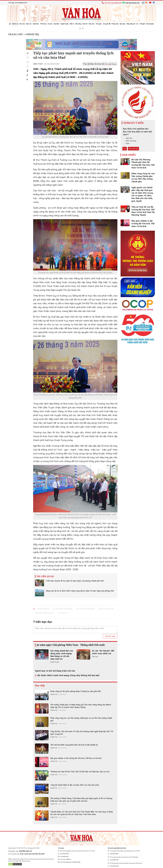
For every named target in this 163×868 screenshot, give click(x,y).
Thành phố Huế (43, 609)
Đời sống (78, 24)
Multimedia (150, 24)
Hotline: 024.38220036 (112, 3)
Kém (127, 143)
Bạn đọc (122, 24)
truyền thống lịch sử (45, 613)
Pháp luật (115, 24)
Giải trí (72, 24)
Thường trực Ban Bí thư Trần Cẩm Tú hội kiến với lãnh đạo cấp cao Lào (80, 771)
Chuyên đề (107, 24)
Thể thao (43, 24)
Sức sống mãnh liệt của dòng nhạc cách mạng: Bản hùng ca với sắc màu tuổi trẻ (62, 655)
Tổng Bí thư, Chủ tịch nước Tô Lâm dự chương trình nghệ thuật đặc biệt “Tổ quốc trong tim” (82, 733)
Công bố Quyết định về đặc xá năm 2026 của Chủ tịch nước (75, 785)
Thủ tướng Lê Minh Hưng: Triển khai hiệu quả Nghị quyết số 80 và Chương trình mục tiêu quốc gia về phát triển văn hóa (81, 800)
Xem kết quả (133, 149)
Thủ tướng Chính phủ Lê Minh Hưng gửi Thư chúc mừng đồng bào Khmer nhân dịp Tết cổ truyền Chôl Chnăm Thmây (81, 706)
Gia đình (57, 24)
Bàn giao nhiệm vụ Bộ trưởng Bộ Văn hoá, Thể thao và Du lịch (76, 758)
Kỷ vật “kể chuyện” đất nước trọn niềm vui (103, 652)
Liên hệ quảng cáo (131, 3)
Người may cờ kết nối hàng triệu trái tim (55, 671)
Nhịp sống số (131, 24)
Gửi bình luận (110, 636)
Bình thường (130, 141)
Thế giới (142, 24)
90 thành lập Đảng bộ (86, 609)
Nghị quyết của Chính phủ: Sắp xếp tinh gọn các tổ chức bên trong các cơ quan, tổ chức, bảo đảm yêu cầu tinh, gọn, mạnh (142, 194)
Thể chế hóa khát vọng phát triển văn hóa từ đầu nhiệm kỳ (74, 745)
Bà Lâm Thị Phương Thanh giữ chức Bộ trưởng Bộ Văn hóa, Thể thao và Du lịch (143, 164)
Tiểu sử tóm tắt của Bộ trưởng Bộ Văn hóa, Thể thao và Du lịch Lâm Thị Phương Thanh (143, 211)
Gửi (125, 149)
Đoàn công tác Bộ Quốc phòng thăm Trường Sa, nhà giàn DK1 (76, 691)
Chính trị (15, 24)
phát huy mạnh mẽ (106, 609)
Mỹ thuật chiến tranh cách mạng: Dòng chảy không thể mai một (68, 675)
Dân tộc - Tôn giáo (95, 24)
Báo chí (29, 24)
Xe (137, 24)
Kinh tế (85, 24)
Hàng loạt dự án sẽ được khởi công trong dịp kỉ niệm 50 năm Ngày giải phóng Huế (80, 591)
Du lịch (50, 24)
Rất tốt (128, 138)
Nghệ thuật (65, 24)
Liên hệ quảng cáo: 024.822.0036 (69, 862)
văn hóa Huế (63, 613)
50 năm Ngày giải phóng (63, 609)
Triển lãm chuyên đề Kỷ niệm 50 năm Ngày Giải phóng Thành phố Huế (75, 581)
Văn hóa (22, 24)
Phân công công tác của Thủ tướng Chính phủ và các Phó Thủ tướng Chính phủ (81, 719)
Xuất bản (36, 24)
